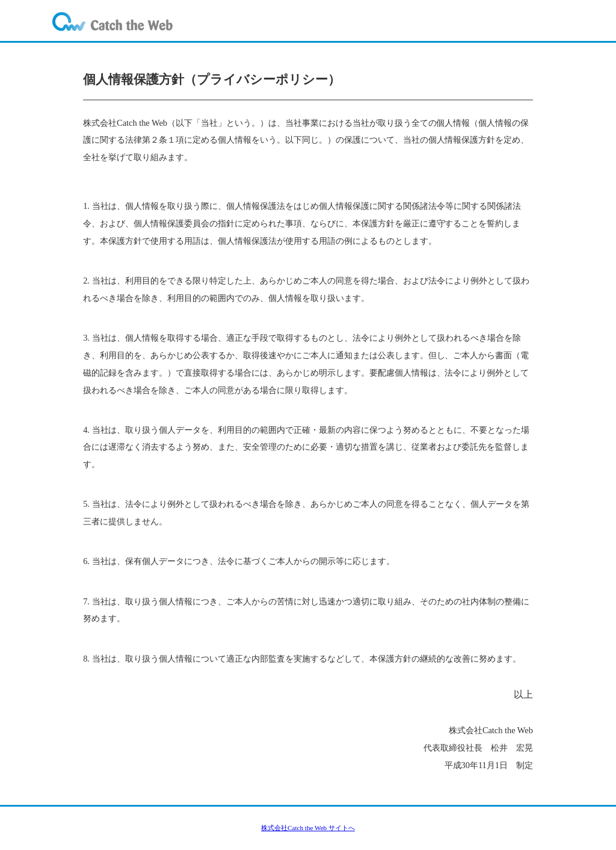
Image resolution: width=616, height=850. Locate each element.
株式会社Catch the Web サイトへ (308, 828)
